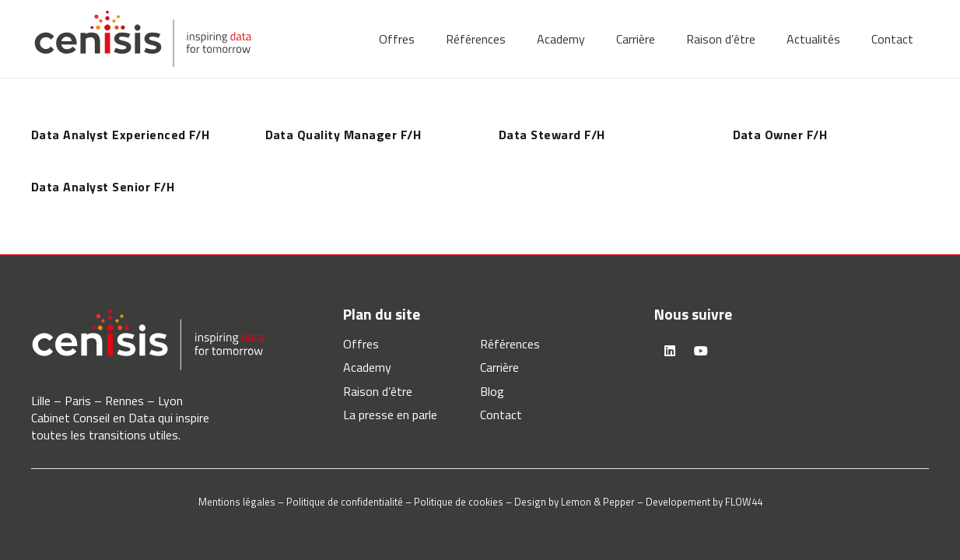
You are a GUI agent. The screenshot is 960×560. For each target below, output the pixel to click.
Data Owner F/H (780, 135)
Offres (361, 344)
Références (510, 344)
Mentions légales (237, 502)
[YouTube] (701, 351)
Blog (492, 391)
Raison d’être (378, 391)
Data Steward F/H (552, 135)
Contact (501, 415)
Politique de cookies (459, 502)
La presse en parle (390, 415)
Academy (367, 367)
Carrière (499, 367)
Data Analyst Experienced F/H (120, 135)
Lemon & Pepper (598, 502)
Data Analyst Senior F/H (103, 187)
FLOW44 (744, 502)
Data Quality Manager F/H (343, 135)
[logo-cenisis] (143, 39)
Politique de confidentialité (345, 502)
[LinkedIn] (670, 351)
